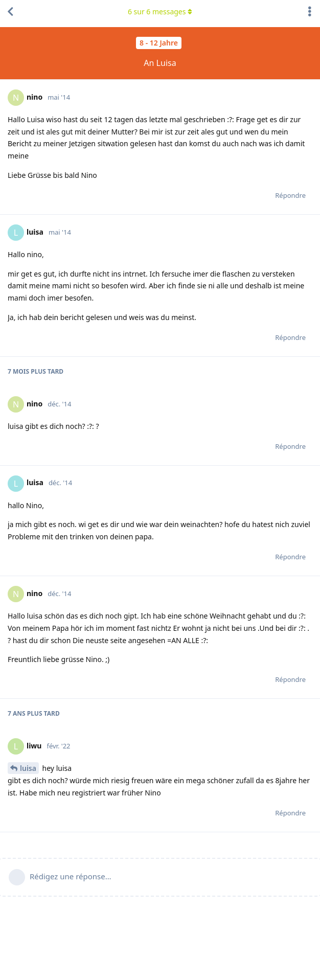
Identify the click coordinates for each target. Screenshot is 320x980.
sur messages (160, 12)
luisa (28, 768)
